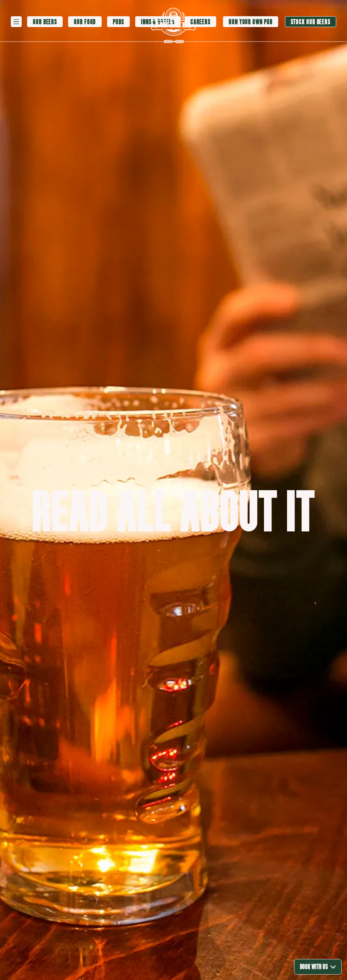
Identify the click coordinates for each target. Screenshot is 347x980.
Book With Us (318, 967)
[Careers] (200, 22)
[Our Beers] (45, 22)
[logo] (173, 22)
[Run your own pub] (250, 22)
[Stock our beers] (311, 22)
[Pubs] (118, 22)
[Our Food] (85, 22)
